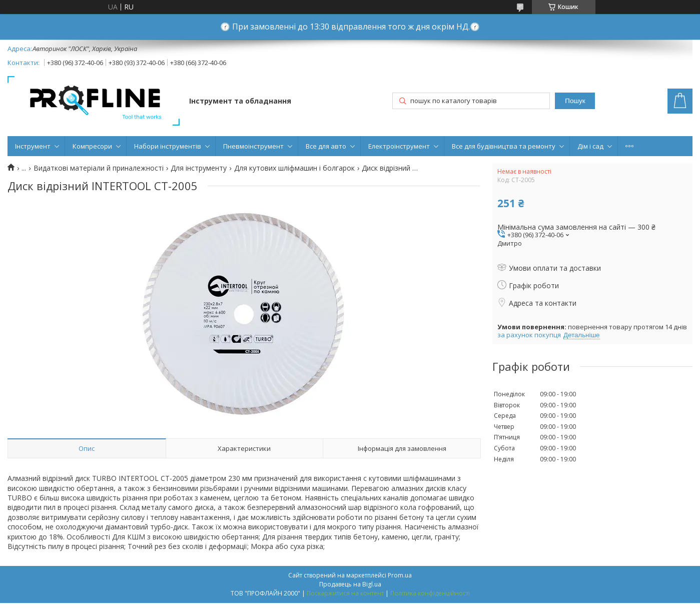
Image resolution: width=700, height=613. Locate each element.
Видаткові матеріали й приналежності (99, 168)
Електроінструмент (399, 146)
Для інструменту (199, 168)
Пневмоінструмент (253, 146)
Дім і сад (590, 146)
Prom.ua (400, 575)
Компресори (92, 146)
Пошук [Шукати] (575, 101)
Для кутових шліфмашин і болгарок (294, 168)
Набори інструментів (168, 146)
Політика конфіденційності (430, 593)
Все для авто (326, 146)
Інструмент (33, 146)
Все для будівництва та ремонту (504, 146)
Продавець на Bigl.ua (350, 584)
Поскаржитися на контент (345, 593)
